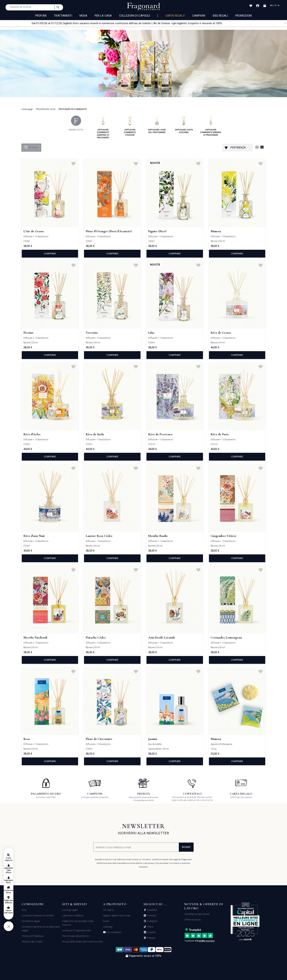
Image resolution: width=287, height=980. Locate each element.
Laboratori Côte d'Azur (9, 870)
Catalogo (108, 927)
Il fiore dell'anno (8, 912)
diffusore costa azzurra (184, 125)
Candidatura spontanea (197, 914)
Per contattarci (114, 932)
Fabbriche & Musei (8, 902)
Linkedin (151, 932)
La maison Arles (8, 892)
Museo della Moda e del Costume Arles (82, 942)
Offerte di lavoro (193, 920)
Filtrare (31, 147)
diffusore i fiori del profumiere (157, 125)
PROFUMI (41, 16)
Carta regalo (175, 16)
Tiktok (150, 927)
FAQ (24, 910)
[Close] (285, 23)
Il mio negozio (8, 859)
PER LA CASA (103, 16)
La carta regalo (70, 910)
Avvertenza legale (31, 921)
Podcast (151, 938)
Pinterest (151, 916)
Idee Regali (220, 16)
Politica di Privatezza (33, 936)
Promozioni (244, 16)
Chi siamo (108, 910)
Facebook (152, 910)
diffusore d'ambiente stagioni (130, 126)
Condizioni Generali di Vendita (38, 916)
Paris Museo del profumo (76, 936)
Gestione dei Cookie (32, 942)
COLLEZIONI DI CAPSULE (135, 16)
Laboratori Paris (9, 881)
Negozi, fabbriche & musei (117, 916)
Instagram (152, 921)
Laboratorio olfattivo (73, 916)
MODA (83, 16)
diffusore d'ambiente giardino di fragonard (103, 127)
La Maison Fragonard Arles (77, 930)
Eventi (106, 921)
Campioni (199, 16)
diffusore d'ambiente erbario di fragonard (211, 126)
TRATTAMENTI (63, 16)
